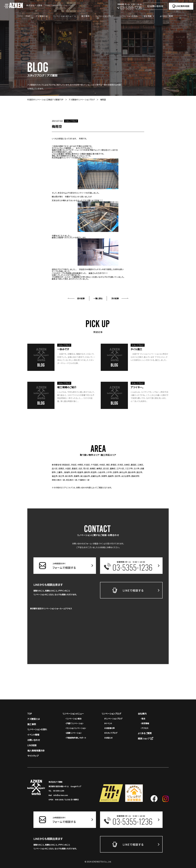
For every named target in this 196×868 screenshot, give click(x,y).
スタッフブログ (71, 121)
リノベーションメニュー (73, 714)
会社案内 (142, 714)
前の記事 (81, 298)
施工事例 (85, 16)
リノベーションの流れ (129, 16)
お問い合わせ (34, 740)
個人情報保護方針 (36, 751)
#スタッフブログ (111, 733)
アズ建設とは (42, 16)
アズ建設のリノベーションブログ (82, 100)
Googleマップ (76, 786)
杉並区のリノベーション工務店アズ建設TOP (45, 100)
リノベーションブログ (105, 16)
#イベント (108, 723)
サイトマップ (33, 756)
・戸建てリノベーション (74, 723)
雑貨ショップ (146, 738)
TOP (28, 16)
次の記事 (115, 298)
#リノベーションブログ (113, 719)
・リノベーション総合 (73, 719)
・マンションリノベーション (76, 728)
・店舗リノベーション (73, 733)
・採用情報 (145, 723)
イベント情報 (33, 735)
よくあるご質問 (166, 16)
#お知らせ (108, 738)
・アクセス (144, 728)
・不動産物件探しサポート (76, 738)
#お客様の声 (110, 728)
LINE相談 (32, 745)
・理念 (143, 719)
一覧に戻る (98, 298)
